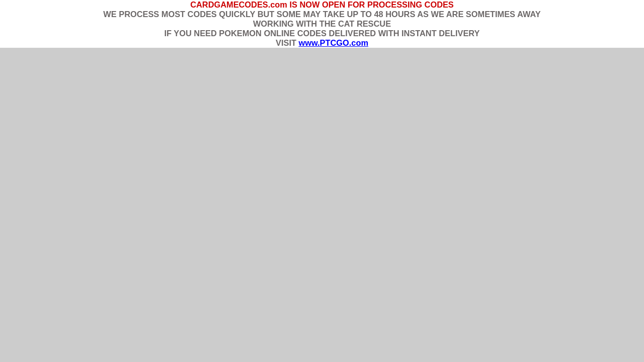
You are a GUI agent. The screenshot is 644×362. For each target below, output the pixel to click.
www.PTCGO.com (333, 43)
